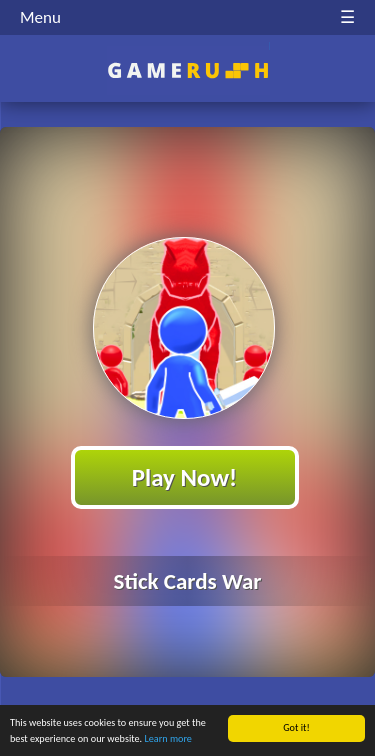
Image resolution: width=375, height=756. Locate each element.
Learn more (168, 739)
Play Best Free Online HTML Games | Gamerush (187, 70)
